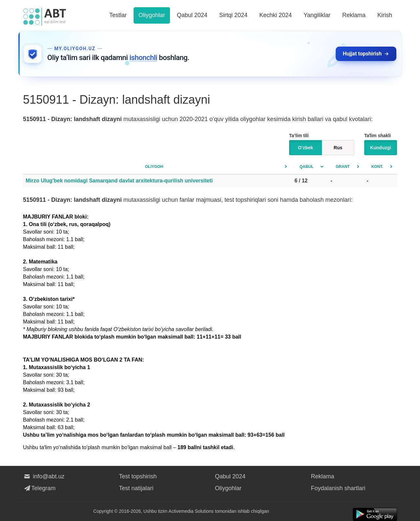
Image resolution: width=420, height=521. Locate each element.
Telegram (39, 488)
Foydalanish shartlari (338, 488)
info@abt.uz (44, 476)
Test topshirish (138, 476)
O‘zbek (305, 148)
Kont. (377, 167)
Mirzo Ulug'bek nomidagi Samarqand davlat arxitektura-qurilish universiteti (119, 181)
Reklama (354, 15)
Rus (338, 148)
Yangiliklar (317, 15)
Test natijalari (136, 488)
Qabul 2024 (192, 15)
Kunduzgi (381, 148)
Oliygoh (154, 167)
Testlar (118, 15)
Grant (343, 167)
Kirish (385, 15)
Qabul (307, 167)
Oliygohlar (152, 15)
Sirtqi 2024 (233, 15)
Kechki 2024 (275, 15)
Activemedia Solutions (191, 511)
